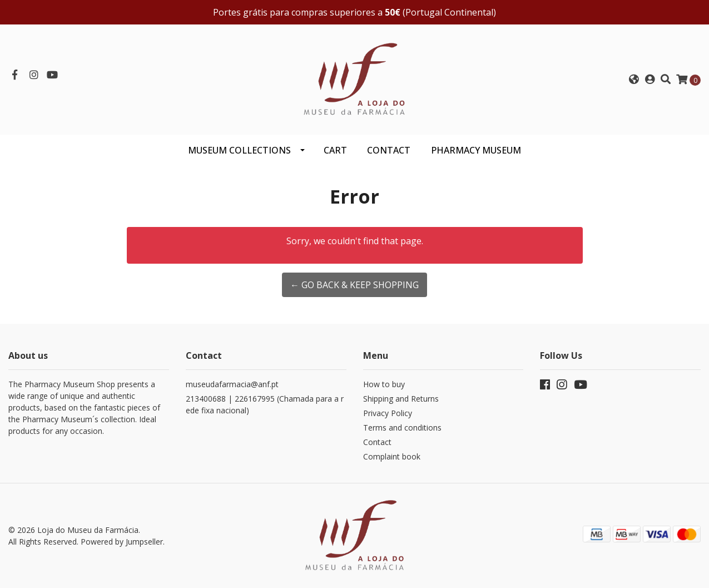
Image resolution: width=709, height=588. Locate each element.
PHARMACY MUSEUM (476, 150)
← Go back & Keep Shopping (354, 285)
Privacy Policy (388, 413)
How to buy (384, 384)
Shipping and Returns (401, 399)
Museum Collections (239, 150)
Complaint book (392, 456)
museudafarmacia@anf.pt (232, 384)
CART (335, 150)
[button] (633, 80)
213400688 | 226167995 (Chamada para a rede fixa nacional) (265, 404)
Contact (377, 442)
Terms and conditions (402, 428)
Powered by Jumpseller (122, 542)
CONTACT (389, 150)
